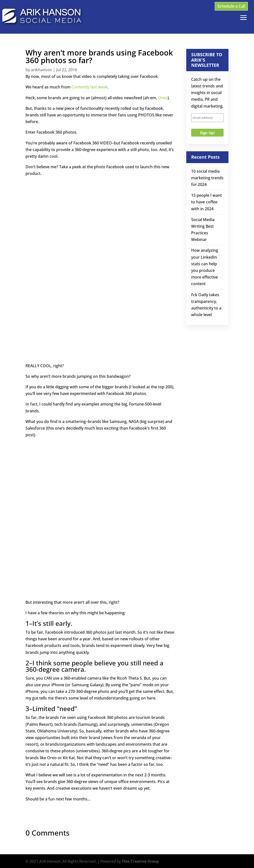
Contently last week (90, 87)
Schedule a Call (231, 6)
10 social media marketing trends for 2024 (207, 178)
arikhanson (41, 70)
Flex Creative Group (140, 861)
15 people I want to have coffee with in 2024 (207, 202)
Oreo (163, 98)
